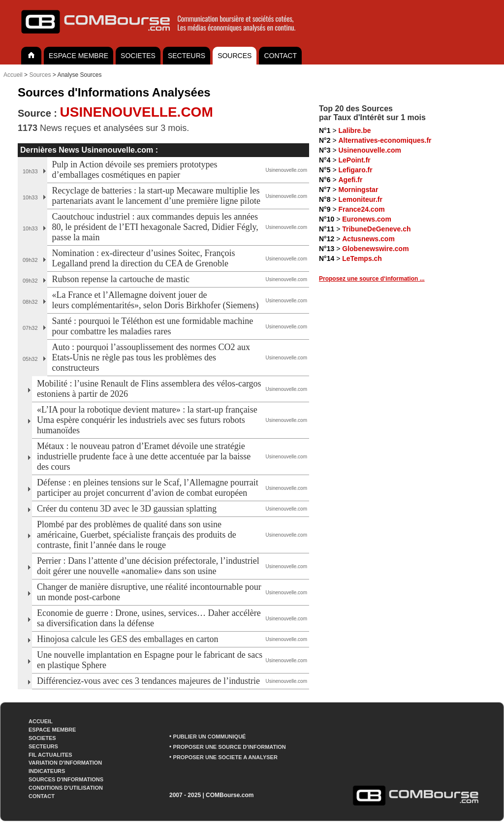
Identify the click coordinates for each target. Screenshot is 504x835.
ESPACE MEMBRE (79, 56)
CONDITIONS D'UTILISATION (66, 788)
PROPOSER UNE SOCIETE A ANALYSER (225, 757)
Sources (40, 75)
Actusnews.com (368, 239)
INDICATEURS (47, 771)
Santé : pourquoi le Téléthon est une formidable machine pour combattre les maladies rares (153, 326)
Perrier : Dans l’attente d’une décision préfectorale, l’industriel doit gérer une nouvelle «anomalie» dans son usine (148, 566)
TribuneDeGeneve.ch (376, 229)
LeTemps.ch (362, 258)
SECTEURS (187, 56)
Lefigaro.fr (355, 170)
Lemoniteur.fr (360, 199)
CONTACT (280, 56)
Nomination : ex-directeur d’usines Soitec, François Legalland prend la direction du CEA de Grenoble (144, 258)
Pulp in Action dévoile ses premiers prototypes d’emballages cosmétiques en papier (135, 170)
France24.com (361, 209)
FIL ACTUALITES (50, 755)
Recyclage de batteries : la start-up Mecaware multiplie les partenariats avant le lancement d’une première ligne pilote (156, 196)
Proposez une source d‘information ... (372, 279)
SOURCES (235, 56)
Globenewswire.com (375, 249)
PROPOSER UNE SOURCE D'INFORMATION (230, 747)
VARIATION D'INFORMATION (65, 763)
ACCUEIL (41, 721)
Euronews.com (367, 219)
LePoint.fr (354, 160)
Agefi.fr (350, 180)
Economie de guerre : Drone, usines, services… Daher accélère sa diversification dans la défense (149, 618)
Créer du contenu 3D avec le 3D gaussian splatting (127, 509)
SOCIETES (138, 56)
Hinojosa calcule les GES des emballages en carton (127, 639)
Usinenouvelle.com (370, 150)
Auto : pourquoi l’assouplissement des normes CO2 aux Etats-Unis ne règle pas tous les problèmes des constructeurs (151, 357)
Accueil (13, 75)
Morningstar (358, 190)
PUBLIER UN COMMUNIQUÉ (210, 737)
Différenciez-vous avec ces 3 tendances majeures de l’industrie (148, 681)
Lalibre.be (354, 130)
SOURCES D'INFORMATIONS (66, 779)
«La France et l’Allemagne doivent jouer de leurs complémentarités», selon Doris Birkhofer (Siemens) (156, 300)
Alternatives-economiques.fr (385, 140)
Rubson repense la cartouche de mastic (122, 279)
